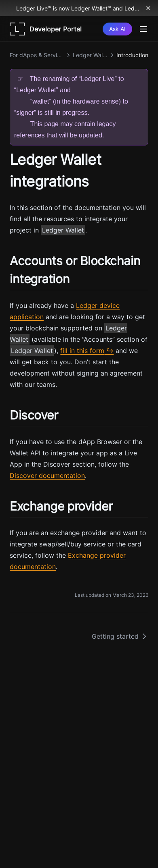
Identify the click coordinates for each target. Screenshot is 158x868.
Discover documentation (47, 476)
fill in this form (82, 351)
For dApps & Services (37, 55)
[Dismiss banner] (148, 8)
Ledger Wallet (63, 230)
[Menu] (143, 29)
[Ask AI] (117, 29)
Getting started (120, 636)
